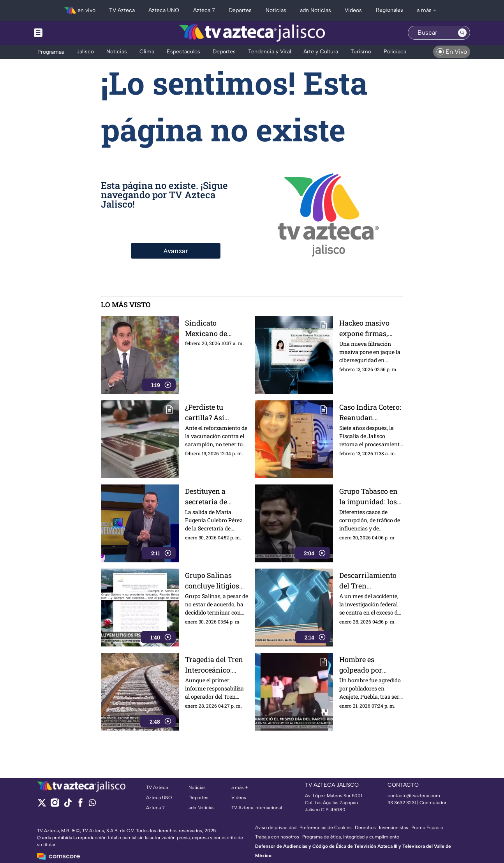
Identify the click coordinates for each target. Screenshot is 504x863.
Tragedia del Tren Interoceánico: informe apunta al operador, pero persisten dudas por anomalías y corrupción (215, 665)
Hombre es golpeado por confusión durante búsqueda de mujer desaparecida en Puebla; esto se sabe (371, 665)
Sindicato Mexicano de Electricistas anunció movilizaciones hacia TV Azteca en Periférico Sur (216, 328)
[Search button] (462, 33)
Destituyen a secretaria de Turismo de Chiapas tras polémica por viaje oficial (215, 496)
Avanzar (176, 251)
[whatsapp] (92, 804)
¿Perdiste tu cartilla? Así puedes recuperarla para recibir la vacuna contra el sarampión (217, 412)
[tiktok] (68, 805)
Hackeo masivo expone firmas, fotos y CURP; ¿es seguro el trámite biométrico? (367, 328)
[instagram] (55, 805)
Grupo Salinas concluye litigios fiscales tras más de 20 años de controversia (217, 580)
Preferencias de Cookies (326, 828)
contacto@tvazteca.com (414, 796)
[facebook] (80, 805)
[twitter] (42, 805)
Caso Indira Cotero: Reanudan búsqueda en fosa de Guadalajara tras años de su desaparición (371, 412)
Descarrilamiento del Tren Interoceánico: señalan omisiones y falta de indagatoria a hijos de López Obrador (370, 580)
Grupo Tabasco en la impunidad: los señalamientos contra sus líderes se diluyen (368, 496)
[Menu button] (65, 33)
